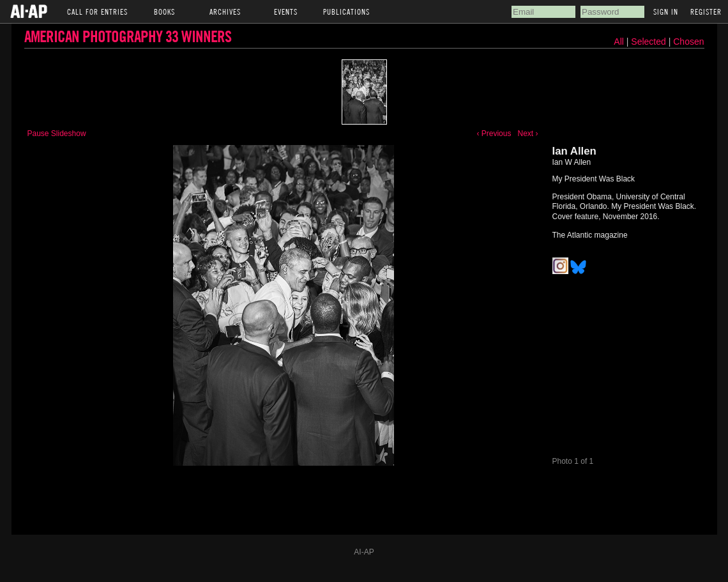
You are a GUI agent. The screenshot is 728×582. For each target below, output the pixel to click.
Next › (527, 134)
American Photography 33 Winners (128, 36)
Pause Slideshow (57, 134)
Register (706, 11)
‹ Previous (494, 134)
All (619, 42)
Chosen (688, 42)
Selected (649, 42)
